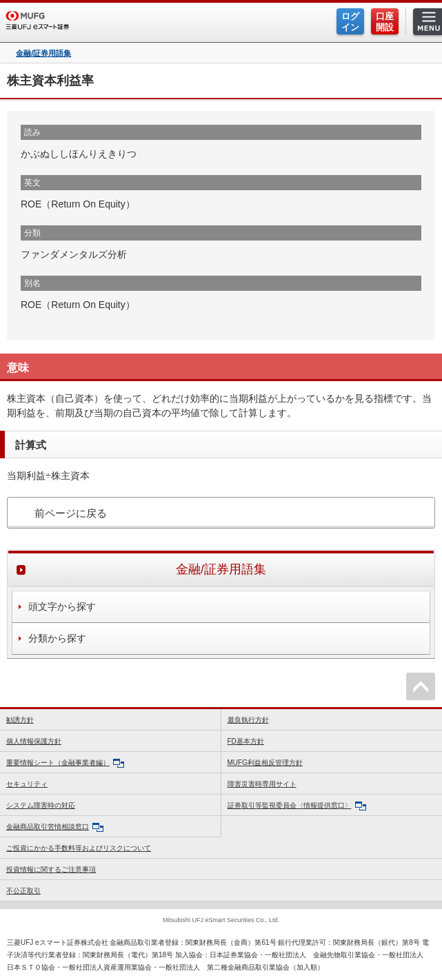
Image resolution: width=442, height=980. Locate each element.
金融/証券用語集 (43, 53)
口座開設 (385, 22)
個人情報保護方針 (34, 741)
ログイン (350, 22)
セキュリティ (27, 784)
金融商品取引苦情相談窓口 (55, 827)
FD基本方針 (246, 741)
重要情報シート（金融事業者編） (65, 763)
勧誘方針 (20, 720)
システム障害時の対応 (41, 805)
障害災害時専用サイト (262, 784)
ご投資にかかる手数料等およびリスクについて (79, 848)
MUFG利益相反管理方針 (265, 763)
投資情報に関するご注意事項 (51, 869)
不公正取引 (23, 891)
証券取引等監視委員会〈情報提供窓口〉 (297, 806)
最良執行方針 (248, 720)
